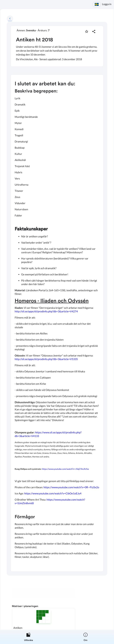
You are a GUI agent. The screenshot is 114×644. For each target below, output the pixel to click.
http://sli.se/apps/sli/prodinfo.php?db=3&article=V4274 (46, 311)
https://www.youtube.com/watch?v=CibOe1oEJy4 (53, 494)
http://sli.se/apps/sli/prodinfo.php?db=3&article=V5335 (46, 359)
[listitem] (29, 637)
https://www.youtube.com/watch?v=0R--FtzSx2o (71, 487)
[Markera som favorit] (87, 31)
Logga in (107, 4)
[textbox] (57, 323)
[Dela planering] (94, 31)
